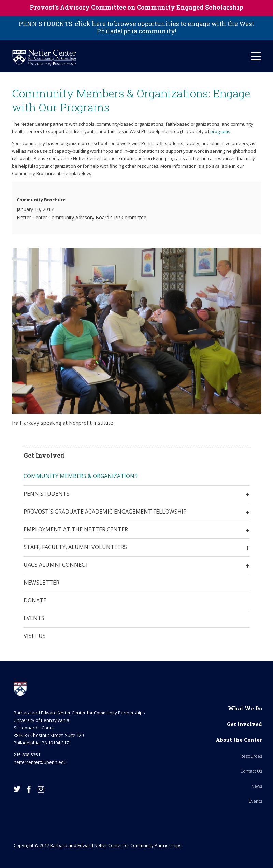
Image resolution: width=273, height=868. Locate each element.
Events (34, 618)
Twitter (17, 789)
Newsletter (41, 583)
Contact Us (251, 771)
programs (220, 131)
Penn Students (47, 494)
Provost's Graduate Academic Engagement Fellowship (105, 512)
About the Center (239, 740)
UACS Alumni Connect (56, 565)
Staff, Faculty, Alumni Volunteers (75, 547)
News (257, 786)
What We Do (245, 708)
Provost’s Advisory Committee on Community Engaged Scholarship (136, 7)
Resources (251, 756)
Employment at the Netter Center (76, 529)
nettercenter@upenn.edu (40, 762)
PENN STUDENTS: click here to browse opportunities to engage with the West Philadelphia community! (136, 27)
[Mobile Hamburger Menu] (256, 56)
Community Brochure (41, 200)
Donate (35, 600)
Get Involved (245, 724)
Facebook (29, 789)
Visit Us (35, 636)
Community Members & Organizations (81, 476)
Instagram (41, 789)
